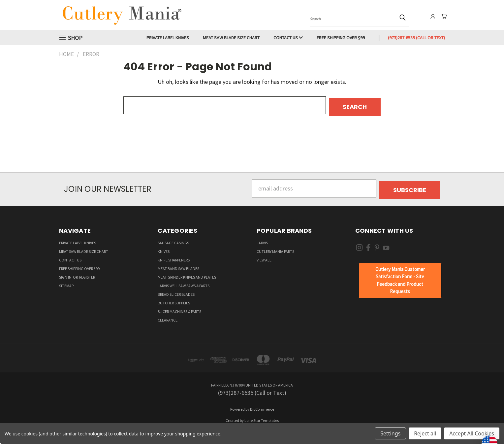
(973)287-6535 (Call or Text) (416, 38)
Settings (390, 433)
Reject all (425, 433)
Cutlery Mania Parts (275, 248)
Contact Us (288, 38)
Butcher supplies (174, 300)
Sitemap (66, 282)
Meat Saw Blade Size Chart (231, 38)
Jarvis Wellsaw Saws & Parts (184, 282)
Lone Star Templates (262, 417)
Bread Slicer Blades (176, 291)
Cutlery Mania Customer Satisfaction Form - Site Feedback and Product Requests (400, 277)
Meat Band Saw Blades (178, 265)
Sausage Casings (173, 239)
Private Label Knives (168, 38)
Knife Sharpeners (174, 257)
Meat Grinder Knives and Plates (187, 274)
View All (264, 257)
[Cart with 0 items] (443, 17)
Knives (164, 248)
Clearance (168, 317)
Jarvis (262, 239)
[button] (400, 277)
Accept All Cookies (472, 433)
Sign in (66, 274)
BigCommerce (262, 406)
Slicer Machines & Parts (179, 308)
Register (87, 274)
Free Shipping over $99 (341, 38)
